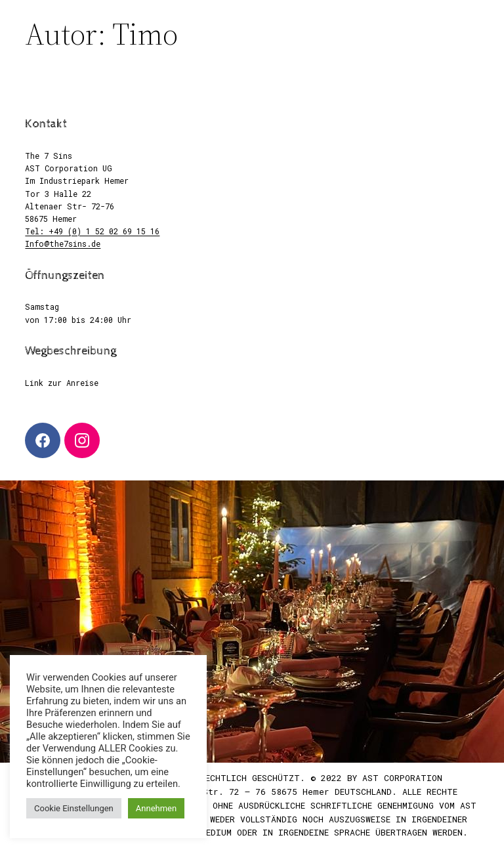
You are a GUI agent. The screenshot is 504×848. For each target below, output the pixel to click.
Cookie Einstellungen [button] (74, 808)
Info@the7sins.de (63, 244)
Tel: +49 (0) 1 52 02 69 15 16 (92, 231)
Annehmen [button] (156, 808)
